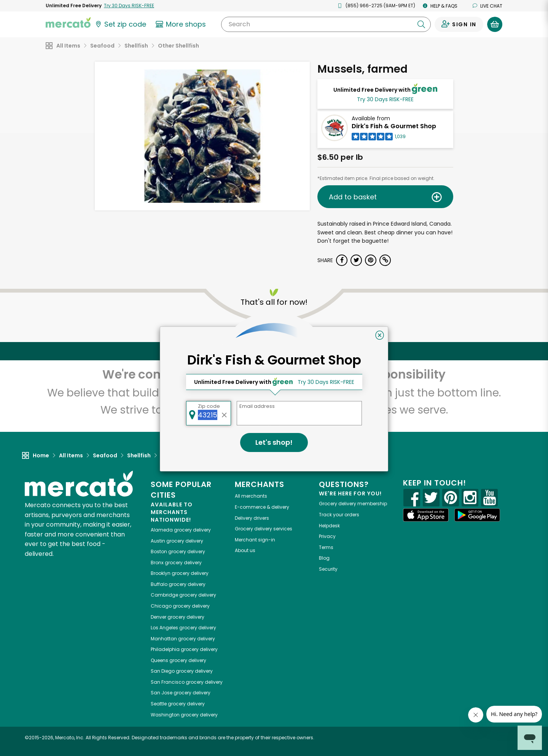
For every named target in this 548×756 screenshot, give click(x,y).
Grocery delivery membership (353, 504)
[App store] (426, 515)
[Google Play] (477, 515)
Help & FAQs (440, 6)
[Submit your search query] (421, 24)
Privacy (327, 536)
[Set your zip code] (120, 24)
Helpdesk (329, 526)
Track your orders (339, 515)
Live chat (487, 6)
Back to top (274, 351)
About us (245, 550)
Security (328, 569)
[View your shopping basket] (495, 24)
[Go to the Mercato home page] (68, 22)
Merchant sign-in (255, 540)
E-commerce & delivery (262, 507)
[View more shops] (182, 24)
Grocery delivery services (264, 529)
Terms (326, 547)
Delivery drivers (252, 518)
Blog (324, 558)
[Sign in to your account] (459, 24)
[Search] (326, 24)
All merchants (251, 496)
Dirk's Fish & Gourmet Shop (394, 126)
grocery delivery (181, 530)
